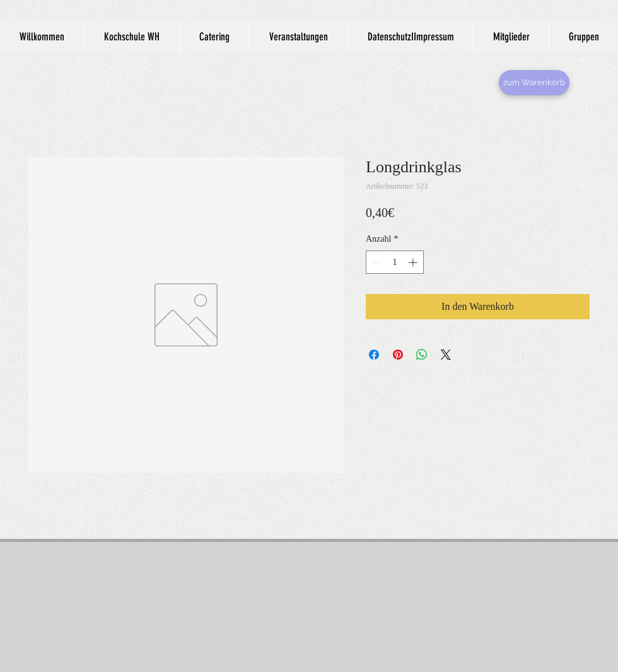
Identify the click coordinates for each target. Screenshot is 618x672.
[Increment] (414, 262)
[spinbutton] (395, 262)
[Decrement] (376, 262)
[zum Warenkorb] (534, 83)
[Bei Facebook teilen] (374, 355)
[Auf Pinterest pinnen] (398, 355)
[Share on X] (446, 355)
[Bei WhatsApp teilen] (422, 355)
